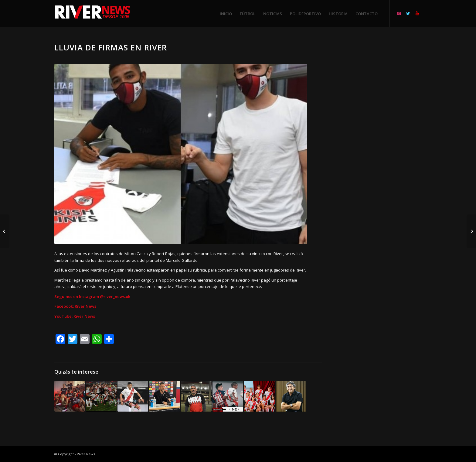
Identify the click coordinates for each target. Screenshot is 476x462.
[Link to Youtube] (417, 13)
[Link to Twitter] (408, 13)
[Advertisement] (379, 134)
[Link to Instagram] (399, 13)
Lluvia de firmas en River (111, 47)
